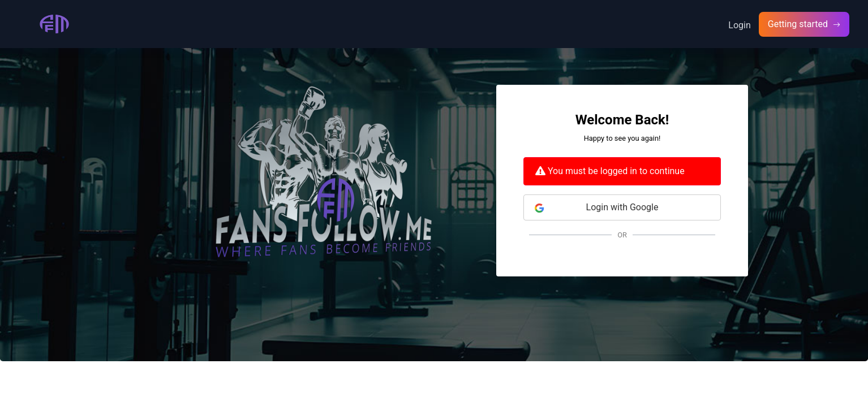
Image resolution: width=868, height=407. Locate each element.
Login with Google (596, 207)
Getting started (799, 24)
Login (739, 25)
